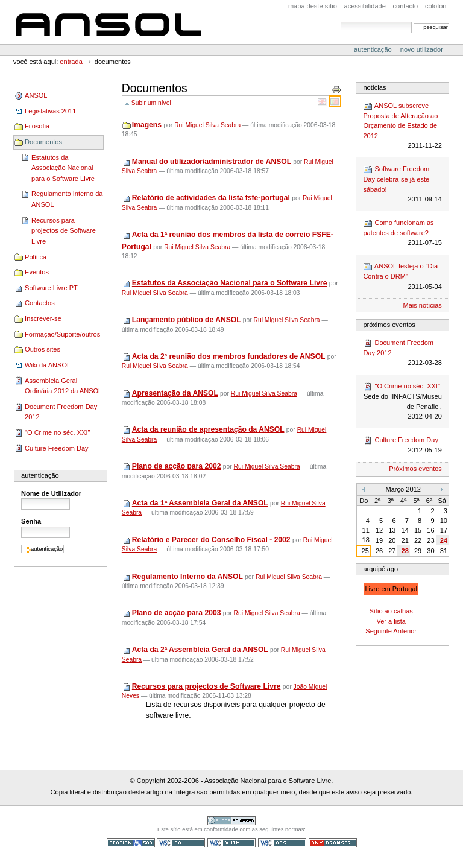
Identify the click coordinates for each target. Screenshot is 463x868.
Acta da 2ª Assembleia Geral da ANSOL (200, 650)
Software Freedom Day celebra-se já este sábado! (402, 185)
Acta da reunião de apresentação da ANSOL (208, 429)
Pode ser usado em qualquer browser (333, 843)
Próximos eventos (415, 469)
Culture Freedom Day (56, 448)
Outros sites (43, 349)
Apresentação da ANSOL (175, 393)
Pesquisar (340, 21)
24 (444, 540)
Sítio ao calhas (391, 611)
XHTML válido (231, 843)
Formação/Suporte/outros (62, 334)
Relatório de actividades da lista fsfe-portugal (211, 198)
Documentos (43, 142)
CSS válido (282, 843)
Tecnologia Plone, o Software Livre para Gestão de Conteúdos (231, 821)
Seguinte (379, 631)
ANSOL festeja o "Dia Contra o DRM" (402, 277)
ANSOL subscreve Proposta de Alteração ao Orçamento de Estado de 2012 (402, 126)
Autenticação (374, 49)
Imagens (147, 125)
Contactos (40, 303)
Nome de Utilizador (51, 493)
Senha (31, 521)
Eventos (37, 272)
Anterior (405, 631)
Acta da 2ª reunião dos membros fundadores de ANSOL (228, 356)
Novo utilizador (422, 49)
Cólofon (436, 6)
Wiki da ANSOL (48, 365)
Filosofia (37, 126)
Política (36, 257)
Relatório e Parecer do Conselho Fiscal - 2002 (211, 540)
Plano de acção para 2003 (177, 613)
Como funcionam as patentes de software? (402, 233)
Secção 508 (131, 843)
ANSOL (108, 22)
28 (405, 551)
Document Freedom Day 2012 (61, 412)
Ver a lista (391, 621)
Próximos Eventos (389, 325)
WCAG (181, 843)
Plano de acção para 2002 (177, 466)
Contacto (406, 6)
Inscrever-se (43, 318)
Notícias (374, 87)
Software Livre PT (51, 288)
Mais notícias (423, 305)
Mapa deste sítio (313, 6)
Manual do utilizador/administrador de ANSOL (212, 162)
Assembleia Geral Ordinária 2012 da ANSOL (63, 386)
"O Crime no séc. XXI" (57, 432)
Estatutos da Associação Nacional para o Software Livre (63, 168)
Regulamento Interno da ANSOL (67, 199)
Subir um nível (151, 103)
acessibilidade (365, 6)
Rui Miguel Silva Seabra (207, 125)
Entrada (71, 62)
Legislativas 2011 (50, 111)
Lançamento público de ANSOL (187, 320)
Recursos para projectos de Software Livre (64, 231)
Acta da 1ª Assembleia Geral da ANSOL (200, 503)
